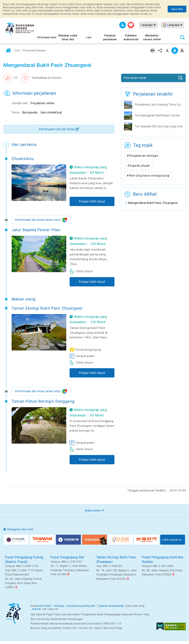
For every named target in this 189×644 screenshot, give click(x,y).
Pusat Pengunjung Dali (67, 560)
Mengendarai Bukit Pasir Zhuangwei (153, 206)
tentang (59, 609)
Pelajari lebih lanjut (92, 204)
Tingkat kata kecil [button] (167, 54)
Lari (17, 54)
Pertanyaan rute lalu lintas (57, 132)
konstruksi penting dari (81, 609)
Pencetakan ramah (153, 54)
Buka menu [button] (93, 514)
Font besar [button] (182, 54)
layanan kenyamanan (111, 609)
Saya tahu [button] (177, 9)
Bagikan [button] (160, 54)
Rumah (8, 54)
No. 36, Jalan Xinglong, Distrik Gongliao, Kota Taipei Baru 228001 (23, 586)
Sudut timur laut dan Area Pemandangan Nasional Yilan (13, 617)
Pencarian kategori (35, 54)
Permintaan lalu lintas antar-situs (38, 223)
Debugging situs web (20, 532)
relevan (37, 612)
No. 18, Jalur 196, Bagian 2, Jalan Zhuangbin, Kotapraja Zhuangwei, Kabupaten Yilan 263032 (117, 578)
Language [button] (147, 25)
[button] (10, 81)
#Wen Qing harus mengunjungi (148, 179)
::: (117, 25)
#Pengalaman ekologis (142, 159)
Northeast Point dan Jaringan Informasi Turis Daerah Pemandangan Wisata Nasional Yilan (20, 29)
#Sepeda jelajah (139, 169)
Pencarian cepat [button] (135, 81)
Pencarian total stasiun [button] (182, 37)
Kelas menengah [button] (175, 54)
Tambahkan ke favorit (46, 81)
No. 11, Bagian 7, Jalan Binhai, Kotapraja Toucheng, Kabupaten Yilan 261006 (70, 573)
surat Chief (44, 609)
